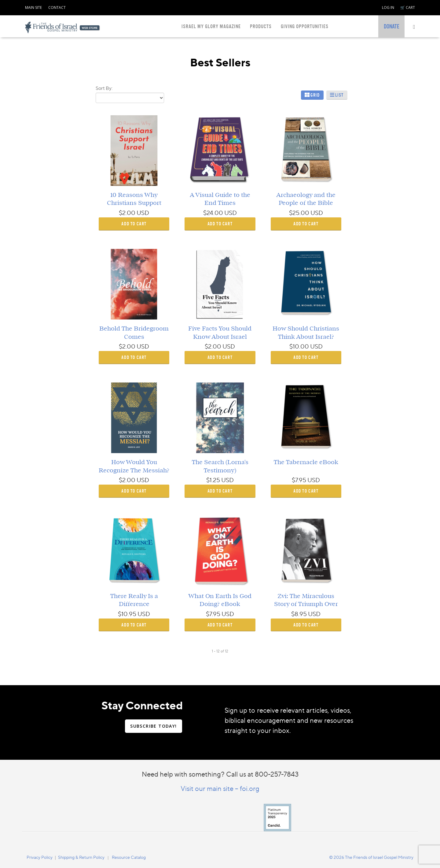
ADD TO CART (134, 224)
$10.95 (127, 614)
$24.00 (213, 213)
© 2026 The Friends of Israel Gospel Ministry (371, 857)
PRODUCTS (261, 26)
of (222, 651)
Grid (315, 95)
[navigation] (33, 6)
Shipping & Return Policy (81, 857)
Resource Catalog (129, 857)
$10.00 (299, 346)
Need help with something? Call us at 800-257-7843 (220, 774)
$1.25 (213, 480)
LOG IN (388, 7)
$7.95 (299, 480)
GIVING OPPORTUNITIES (305, 26)
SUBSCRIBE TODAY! (153, 726)
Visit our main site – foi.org (220, 788)
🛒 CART (408, 7)
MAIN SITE (33, 7)
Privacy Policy (40, 857)
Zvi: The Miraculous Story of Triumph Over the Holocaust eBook (306, 604)
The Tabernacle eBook (306, 462)
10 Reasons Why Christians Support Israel (134, 203)
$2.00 (127, 213)
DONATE (391, 27)
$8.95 (299, 614)
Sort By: (104, 88)
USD (143, 213)
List (339, 95)
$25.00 (299, 213)
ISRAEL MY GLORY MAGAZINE (211, 26)
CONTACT (57, 7)
